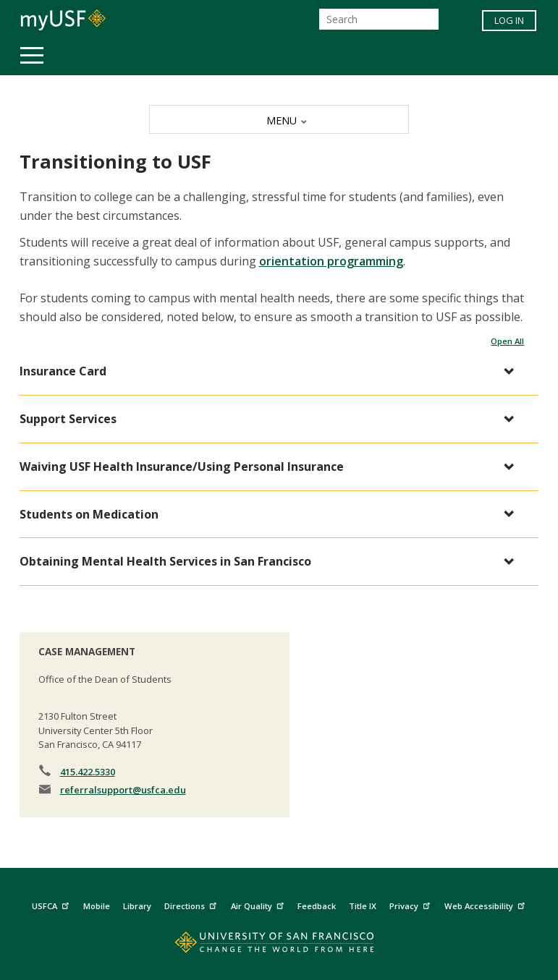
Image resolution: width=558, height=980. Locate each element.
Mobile (97, 906)
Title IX (363, 906)
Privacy (411, 904)
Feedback (317, 906)
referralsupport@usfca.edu (123, 790)
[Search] (379, 19)
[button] (272, 371)
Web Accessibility (486, 904)
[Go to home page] (279, 946)
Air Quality (259, 904)
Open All (507, 341)
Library (137, 906)
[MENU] (279, 119)
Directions (192, 904)
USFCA (52, 904)
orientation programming (331, 261)
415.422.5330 (88, 772)
